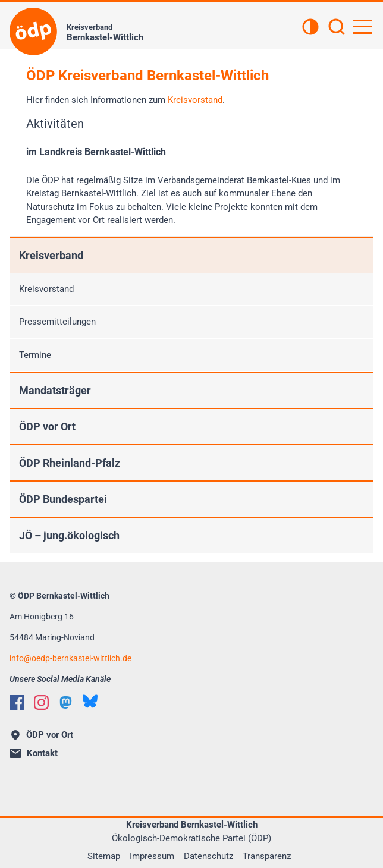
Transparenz (267, 856)
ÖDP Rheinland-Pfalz (70, 463)
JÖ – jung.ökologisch (69, 535)
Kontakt (34, 753)
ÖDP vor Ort (47, 427)
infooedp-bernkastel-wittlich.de (70, 658)
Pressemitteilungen (57, 322)
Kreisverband (51, 255)
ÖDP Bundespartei (63, 499)
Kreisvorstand (195, 100)
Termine (35, 355)
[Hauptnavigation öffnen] (363, 27)
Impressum (152, 856)
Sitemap (104, 856)
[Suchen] (337, 28)
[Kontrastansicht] (310, 28)
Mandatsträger (55, 390)
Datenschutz (208, 856)
